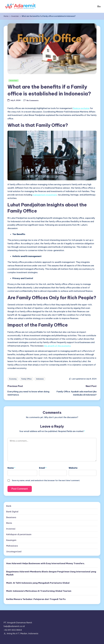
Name (11, 468)
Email (43, 468)
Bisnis (9, 523)
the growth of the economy (57, 346)
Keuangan (11, 540)
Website (73, 468)
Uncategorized (14, 552)
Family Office (26, 379)
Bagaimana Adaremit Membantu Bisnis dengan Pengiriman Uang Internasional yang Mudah (51, 573)
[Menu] (99, 6)
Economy (13, 379)
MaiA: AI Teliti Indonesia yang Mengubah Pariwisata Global (38, 583)
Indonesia (40, 379)
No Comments (31, 100)
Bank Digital (12, 512)
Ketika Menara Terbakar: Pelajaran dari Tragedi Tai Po (36, 599)
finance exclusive (81, 108)
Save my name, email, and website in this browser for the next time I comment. (46, 480)
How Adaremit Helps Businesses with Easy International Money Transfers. (45, 563)
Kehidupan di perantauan (19, 534)
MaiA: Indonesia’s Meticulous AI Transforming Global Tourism (39, 591)
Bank (9, 506)
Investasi (14, 81)
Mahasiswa (12, 546)
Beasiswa (11, 517)
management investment (45, 195)
